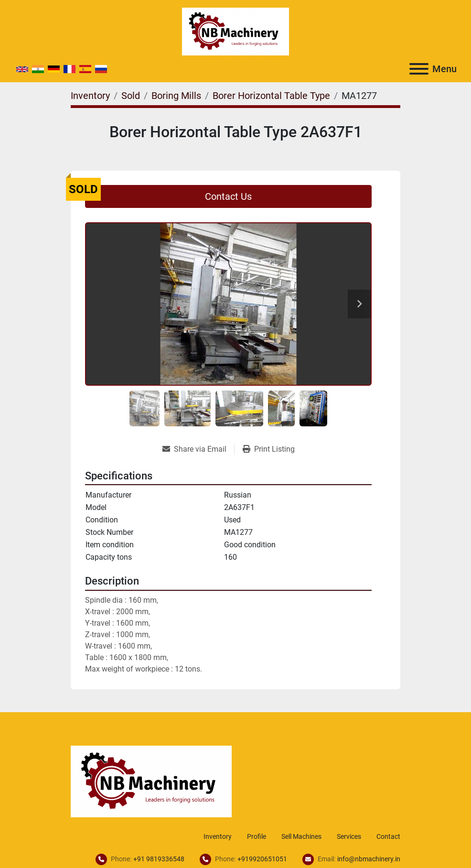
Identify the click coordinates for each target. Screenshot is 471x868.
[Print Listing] (269, 449)
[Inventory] (90, 96)
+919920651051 (262, 859)
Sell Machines (301, 836)
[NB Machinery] (151, 781)
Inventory (218, 836)
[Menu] (419, 69)
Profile (257, 836)
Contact (388, 836)
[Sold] (131, 96)
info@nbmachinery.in (369, 859)
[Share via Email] (198, 449)
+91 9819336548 (159, 859)
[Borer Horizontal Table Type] (271, 96)
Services (349, 836)
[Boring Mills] (176, 96)
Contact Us (228, 196)
